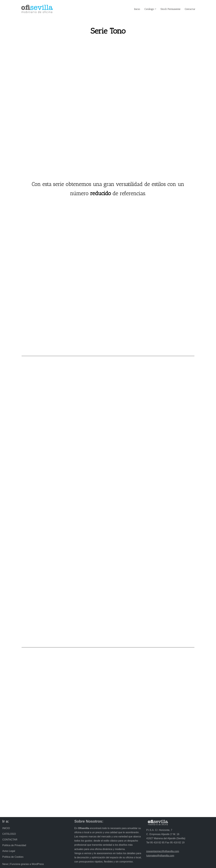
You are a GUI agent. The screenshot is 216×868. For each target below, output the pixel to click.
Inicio (137, 9)
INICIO (6, 828)
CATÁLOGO (9, 834)
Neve (5, 864)
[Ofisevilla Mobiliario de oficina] (37, 9)
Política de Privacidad (14, 845)
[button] (156, 9)
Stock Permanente (170, 9)
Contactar (190, 9)
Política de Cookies (13, 857)
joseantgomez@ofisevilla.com (163, 851)
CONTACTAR (10, 840)
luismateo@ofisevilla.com (160, 856)
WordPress (38, 864)
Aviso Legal (9, 851)
